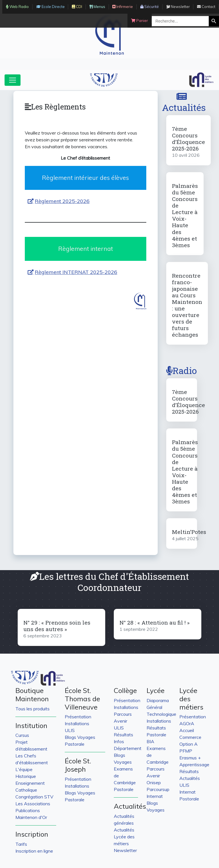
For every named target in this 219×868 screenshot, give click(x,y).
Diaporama (158, 700)
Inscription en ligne (34, 851)
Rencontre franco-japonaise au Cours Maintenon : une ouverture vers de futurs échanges (187, 305)
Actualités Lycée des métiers (124, 837)
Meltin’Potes (189, 532)
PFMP (186, 751)
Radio (182, 370)
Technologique (161, 714)
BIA (150, 741)
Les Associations (33, 804)
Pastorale (75, 744)
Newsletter (125, 850)
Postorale (189, 799)
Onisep (154, 782)
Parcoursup (158, 789)
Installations (77, 723)
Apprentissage (194, 765)
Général (154, 707)
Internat (155, 796)
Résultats (123, 735)
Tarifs (21, 844)
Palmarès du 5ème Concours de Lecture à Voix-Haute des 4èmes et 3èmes (185, 215)
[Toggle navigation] (13, 80)
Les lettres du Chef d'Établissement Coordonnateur (109, 582)
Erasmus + (190, 758)
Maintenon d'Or (31, 817)
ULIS (70, 730)
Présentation (78, 717)
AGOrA (187, 723)
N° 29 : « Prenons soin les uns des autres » (57, 626)
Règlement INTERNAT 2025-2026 (76, 272)
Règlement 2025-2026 (62, 201)
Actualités (184, 102)
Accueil (187, 730)
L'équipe (24, 769)
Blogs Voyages (80, 737)
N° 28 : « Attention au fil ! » (155, 622)
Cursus (22, 735)
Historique (26, 776)
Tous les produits (33, 709)
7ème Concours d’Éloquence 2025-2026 (188, 139)
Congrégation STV (34, 797)
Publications (28, 810)
